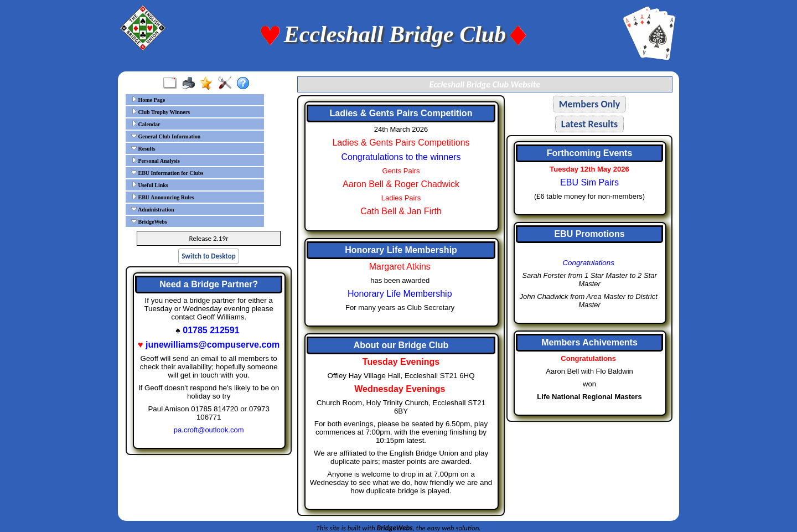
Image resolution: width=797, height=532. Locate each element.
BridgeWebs (149, 221)
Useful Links (150, 185)
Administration (153, 209)
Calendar (146, 124)
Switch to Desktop (208, 256)
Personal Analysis (156, 161)
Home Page (148, 100)
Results (143, 148)
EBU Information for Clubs (167, 173)
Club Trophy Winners (161, 112)
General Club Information (166, 136)
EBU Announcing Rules (163, 197)
